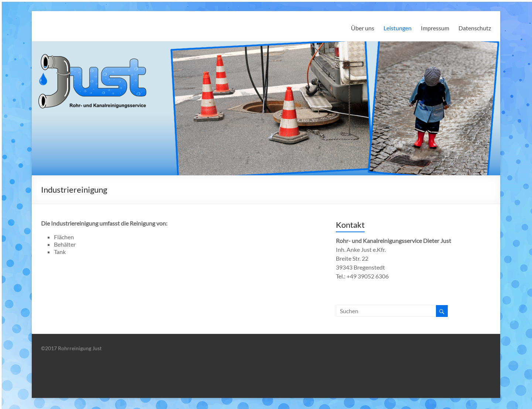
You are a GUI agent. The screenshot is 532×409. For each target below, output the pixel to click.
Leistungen (398, 28)
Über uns (363, 28)
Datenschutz (475, 28)
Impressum (435, 28)
